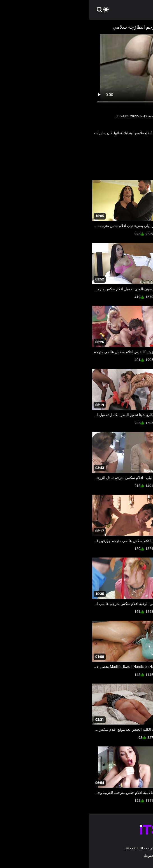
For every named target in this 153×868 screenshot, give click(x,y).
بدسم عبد (120, 150)
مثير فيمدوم (80, 150)
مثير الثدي (101, 150)
